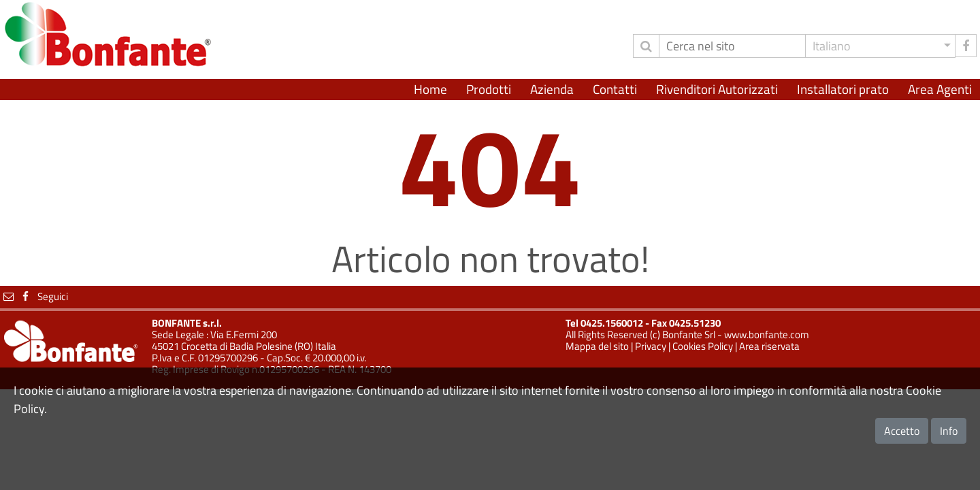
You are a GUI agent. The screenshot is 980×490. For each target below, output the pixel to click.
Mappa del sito (597, 346)
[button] (881, 46)
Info (949, 431)
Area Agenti (940, 89)
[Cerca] (732, 46)
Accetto (902, 431)
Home (430, 89)
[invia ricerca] (646, 46)
